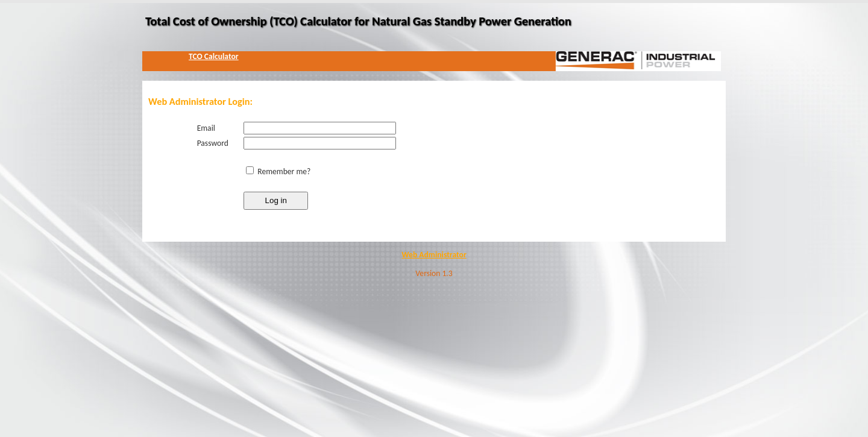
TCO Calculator (214, 56)
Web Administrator (434, 255)
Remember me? (284, 171)
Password (213, 143)
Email (206, 128)
